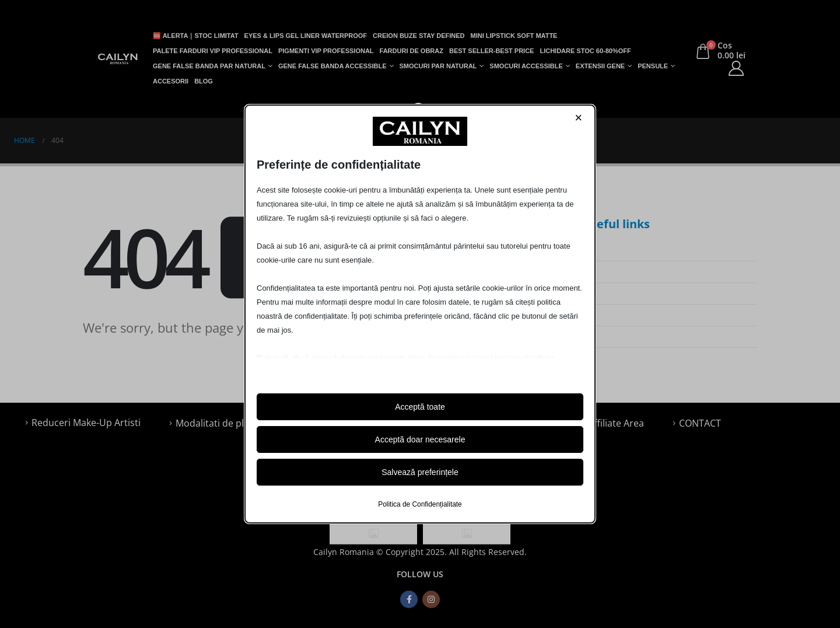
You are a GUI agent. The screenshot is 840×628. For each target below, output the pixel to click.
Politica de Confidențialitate (420, 504)
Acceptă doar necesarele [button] (420, 439)
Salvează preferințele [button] (420, 472)
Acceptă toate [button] (420, 407)
